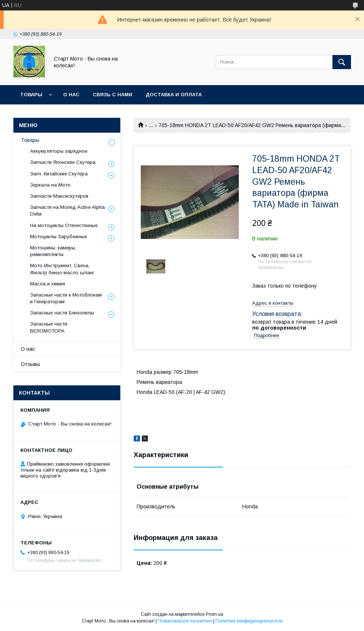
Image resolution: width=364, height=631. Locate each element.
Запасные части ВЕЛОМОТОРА (49, 327)
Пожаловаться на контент (185, 621)
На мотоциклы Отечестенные (64, 225)
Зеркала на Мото (50, 185)
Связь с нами (113, 95)
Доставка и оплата (174, 95)
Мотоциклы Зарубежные (58, 237)
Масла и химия (48, 284)
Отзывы (30, 364)
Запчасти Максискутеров (59, 196)
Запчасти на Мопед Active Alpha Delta (67, 211)
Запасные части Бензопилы (62, 313)
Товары (31, 95)
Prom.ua (214, 614)
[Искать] (342, 62)
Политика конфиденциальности (249, 621)
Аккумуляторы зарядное (59, 151)
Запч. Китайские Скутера (59, 174)
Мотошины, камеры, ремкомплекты (53, 251)
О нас (71, 95)
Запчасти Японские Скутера (63, 162)
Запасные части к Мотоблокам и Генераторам (66, 298)
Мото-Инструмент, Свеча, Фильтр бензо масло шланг (62, 269)
